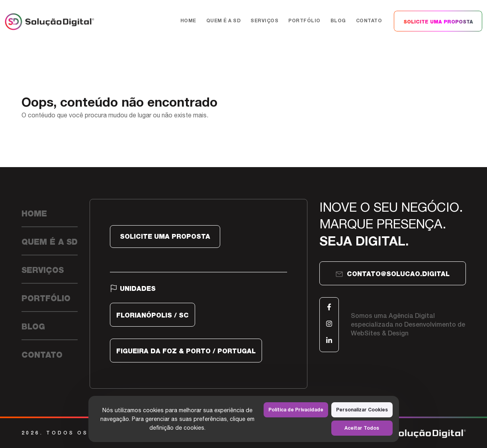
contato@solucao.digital (393, 274)
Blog (338, 20)
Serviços (264, 20)
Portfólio (304, 20)
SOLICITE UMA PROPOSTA (438, 22)
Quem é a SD (224, 20)
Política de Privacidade (296, 410)
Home (188, 20)
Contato (369, 20)
